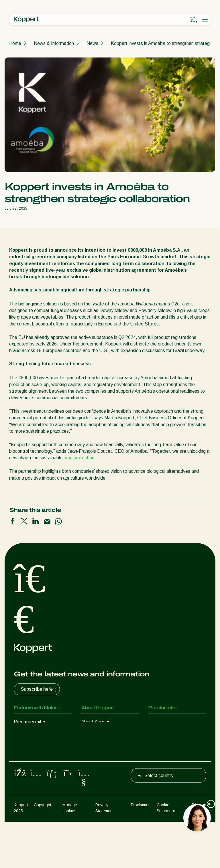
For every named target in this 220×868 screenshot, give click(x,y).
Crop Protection (30, 779)
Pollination (24, 790)
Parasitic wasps (30, 745)
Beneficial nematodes (36, 756)
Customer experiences (171, 722)
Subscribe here (39, 689)
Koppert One (161, 733)
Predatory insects (32, 733)
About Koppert (96, 722)
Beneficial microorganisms (40, 767)
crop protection (79, 458)
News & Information (54, 43)
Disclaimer (140, 851)
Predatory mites (30, 722)
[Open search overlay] (194, 20)
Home (15, 43)
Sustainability (95, 745)
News (92, 43)
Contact (89, 756)
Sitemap (199, 851)
